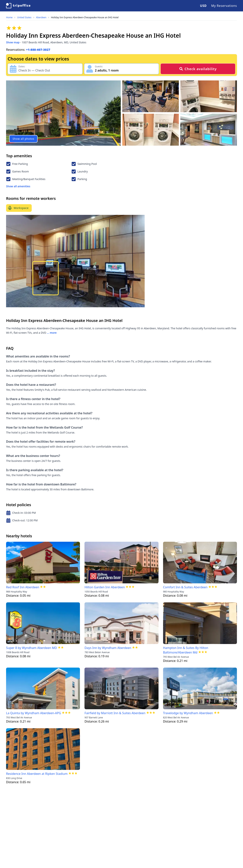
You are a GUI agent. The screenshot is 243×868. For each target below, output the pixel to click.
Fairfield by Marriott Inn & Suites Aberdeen (115, 713)
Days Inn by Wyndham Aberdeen (108, 648)
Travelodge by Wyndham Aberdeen (188, 713)
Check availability (198, 69)
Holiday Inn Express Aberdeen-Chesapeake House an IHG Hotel (85, 17)
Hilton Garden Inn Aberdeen (105, 587)
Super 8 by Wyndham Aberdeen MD (32, 648)
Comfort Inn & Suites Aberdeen (185, 587)
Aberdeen (41, 17)
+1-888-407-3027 (38, 50)
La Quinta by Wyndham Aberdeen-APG (34, 713)
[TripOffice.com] (18, 6)
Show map (13, 42)
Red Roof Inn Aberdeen (23, 587)
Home (9, 17)
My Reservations (224, 6)
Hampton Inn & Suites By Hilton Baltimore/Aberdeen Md (186, 650)
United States (24, 17)
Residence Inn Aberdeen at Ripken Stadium (37, 774)
